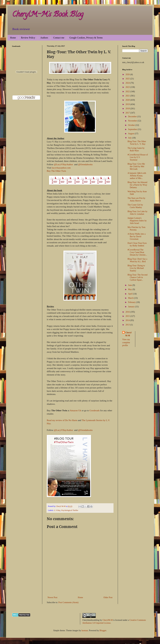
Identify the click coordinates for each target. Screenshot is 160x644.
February (132, 302)
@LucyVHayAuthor (64, 164)
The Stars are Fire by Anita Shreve (136, 199)
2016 (128, 312)
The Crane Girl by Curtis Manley (135, 206)
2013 (128, 325)
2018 (128, 109)
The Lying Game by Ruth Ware (136, 149)
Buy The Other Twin (56, 171)
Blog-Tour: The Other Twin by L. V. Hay (137, 143)
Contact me (59, 38)
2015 (128, 316)
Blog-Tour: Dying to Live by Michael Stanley (136, 268)
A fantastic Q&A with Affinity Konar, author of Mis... (137, 176)
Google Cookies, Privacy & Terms (86, 38)
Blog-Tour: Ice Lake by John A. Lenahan (138, 213)
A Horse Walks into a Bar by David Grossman (137, 236)
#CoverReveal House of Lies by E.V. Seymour (138, 157)
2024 (128, 83)
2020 (128, 100)
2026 (128, 74)
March (131, 298)
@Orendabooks (85, 164)
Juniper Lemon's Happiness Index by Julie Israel (137, 221)
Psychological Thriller (70, 510)
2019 (128, 104)
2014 (128, 320)
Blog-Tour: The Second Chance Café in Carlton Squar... (138, 277)
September (133, 129)
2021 (128, 96)
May (130, 289)
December (133, 117)
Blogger (103, 630)
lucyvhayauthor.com (61, 168)
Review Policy (28, 38)
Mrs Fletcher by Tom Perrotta (136, 229)
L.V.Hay (57, 510)
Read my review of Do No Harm (62, 420)
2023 (128, 87)
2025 (128, 79)
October (132, 125)
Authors (44, 38)
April (130, 294)
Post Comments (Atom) (68, 602)
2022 (128, 91)
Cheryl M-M (128, 334)
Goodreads (95, 410)
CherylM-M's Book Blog (48, 15)
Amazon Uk (76, 410)
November (133, 121)
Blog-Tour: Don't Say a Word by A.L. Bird (137, 260)
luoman (85, 630)
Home (13, 38)
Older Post (108, 597)
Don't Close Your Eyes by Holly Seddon (137, 244)
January (132, 307)
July (130, 138)
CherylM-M (108, 620)
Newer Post (52, 597)
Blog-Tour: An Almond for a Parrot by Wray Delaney (137, 185)
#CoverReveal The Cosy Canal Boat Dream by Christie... (137, 252)
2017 (128, 113)
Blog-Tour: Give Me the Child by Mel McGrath (136, 166)
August (131, 134)
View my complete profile (126, 342)
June (130, 285)
